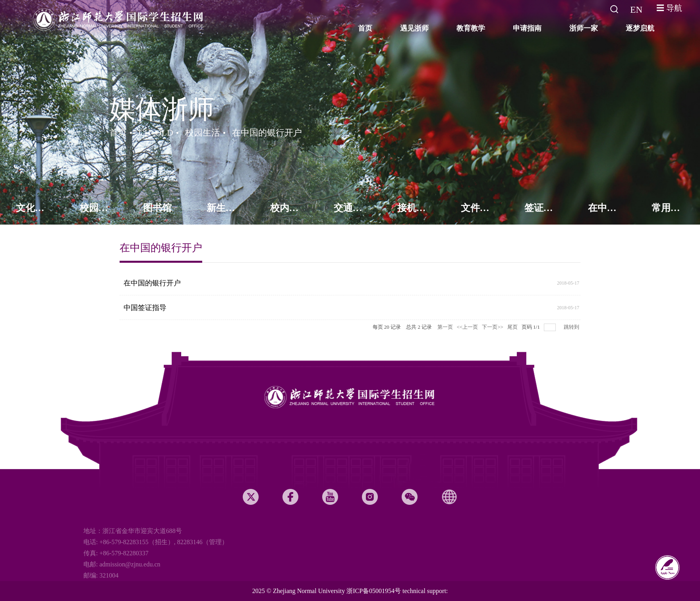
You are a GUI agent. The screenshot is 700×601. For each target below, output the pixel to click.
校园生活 (203, 133)
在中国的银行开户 (267, 133)
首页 (118, 133)
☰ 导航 (669, 8)
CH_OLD (156, 133)
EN (636, 10)
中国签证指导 (145, 308)
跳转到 (572, 327)
